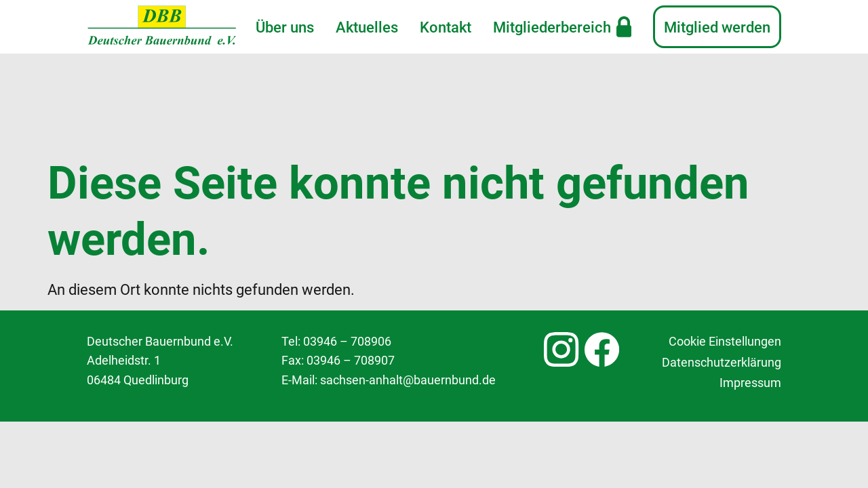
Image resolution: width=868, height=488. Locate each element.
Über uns (285, 27)
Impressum (750, 287)
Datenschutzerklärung (722, 266)
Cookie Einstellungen (725, 246)
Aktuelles (367, 27)
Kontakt (446, 27)
